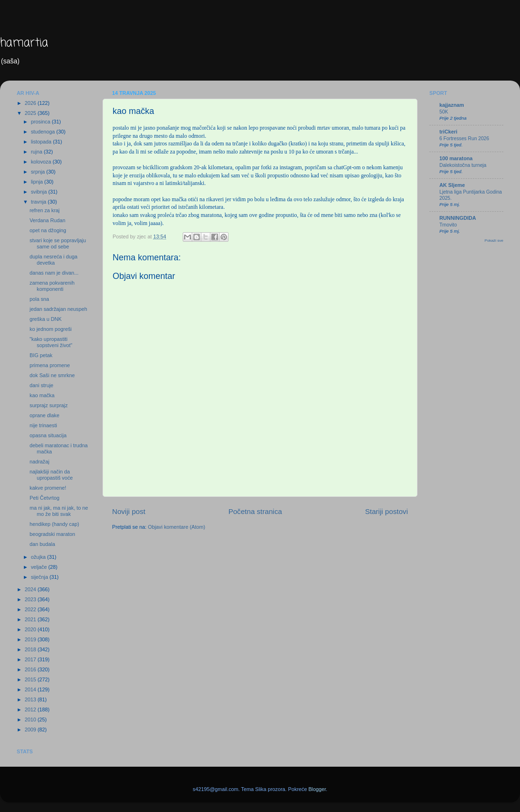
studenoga (44, 132)
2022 (31, 609)
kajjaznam (452, 105)
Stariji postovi (386, 511)
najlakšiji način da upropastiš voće (51, 475)
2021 (31, 619)
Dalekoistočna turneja (463, 165)
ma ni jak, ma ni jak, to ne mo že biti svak (59, 511)
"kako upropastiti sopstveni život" (51, 342)
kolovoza (42, 162)
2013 (31, 699)
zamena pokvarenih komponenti (52, 286)
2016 (31, 669)
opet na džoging (48, 230)
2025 (31, 113)
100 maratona (456, 158)
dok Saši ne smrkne (52, 375)
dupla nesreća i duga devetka (53, 260)
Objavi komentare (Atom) (177, 527)
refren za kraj (45, 210)
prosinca (42, 122)
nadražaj (39, 462)
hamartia (24, 43)
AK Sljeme (452, 185)
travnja (39, 202)
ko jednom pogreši (51, 329)
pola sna (39, 299)
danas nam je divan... (54, 273)
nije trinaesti (43, 425)
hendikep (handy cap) (54, 524)
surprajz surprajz (49, 405)
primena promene (50, 365)
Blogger (317, 789)
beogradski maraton (52, 534)
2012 (31, 709)
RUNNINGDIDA (458, 218)
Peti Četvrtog (44, 498)
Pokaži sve (494, 241)
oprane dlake (44, 415)
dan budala (42, 544)
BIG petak (41, 355)
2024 (31, 589)
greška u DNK (46, 319)
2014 (31, 689)
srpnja (39, 172)
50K (444, 112)
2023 (31, 599)
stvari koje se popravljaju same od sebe (58, 243)
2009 (31, 730)
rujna (37, 152)
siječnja (40, 577)
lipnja (38, 182)
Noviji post (129, 511)
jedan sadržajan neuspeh (58, 309)
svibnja (40, 192)
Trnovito (448, 225)
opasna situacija (48, 435)
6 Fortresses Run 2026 (464, 139)
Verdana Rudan (47, 220)
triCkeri (448, 132)
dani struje (42, 385)
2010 (31, 719)
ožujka (39, 557)
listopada (42, 142)
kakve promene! (48, 488)
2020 (31, 629)
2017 (31, 659)
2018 (31, 649)
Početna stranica (255, 511)
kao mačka (42, 395)
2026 (31, 103)
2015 (31, 679)
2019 (31, 639)
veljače (40, 567)
